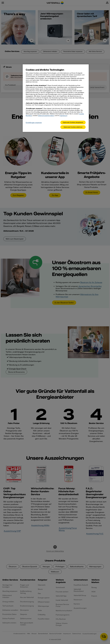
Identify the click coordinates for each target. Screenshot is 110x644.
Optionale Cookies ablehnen (73, 127)
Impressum (63, 116)
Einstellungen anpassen (34, 123)
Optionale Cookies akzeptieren (73, 122)
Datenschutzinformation (46, 116)
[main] (56, 98)
